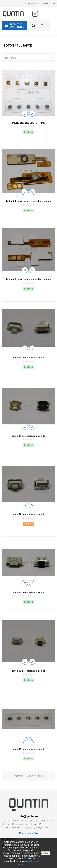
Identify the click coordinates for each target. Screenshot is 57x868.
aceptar (45, 853)
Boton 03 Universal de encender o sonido (29, 279)
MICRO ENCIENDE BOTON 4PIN (29, 123)
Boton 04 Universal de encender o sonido (29, 201)
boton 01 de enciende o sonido (28, 358)
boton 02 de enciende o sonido (28, 514)
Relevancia (29, 58)
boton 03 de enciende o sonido (28, 592)
